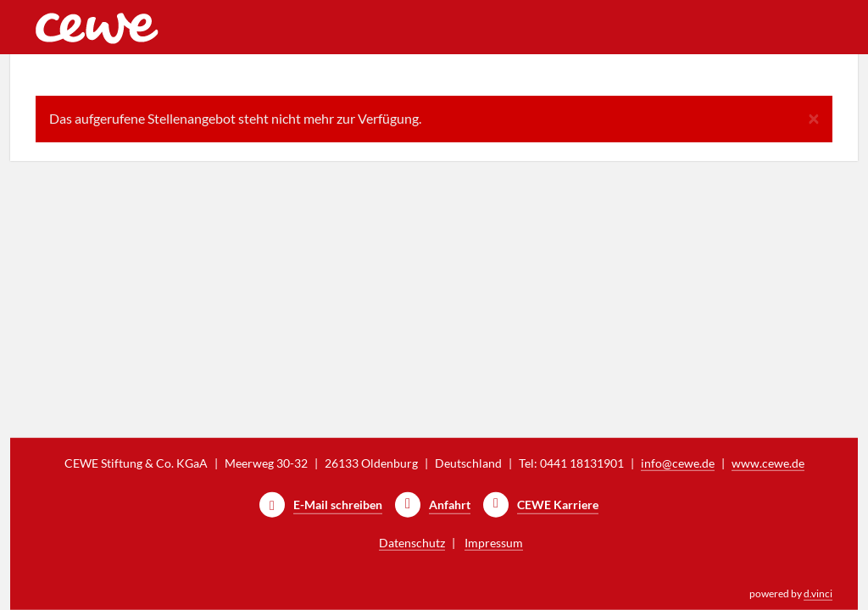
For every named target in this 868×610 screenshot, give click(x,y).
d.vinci (818, 593)
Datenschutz (412, 543)
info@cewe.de (678, 463)
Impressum (494, 543)
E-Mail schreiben (338, 505)
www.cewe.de (768, 463)
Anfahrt (450, 505)
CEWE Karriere (558, 505)
